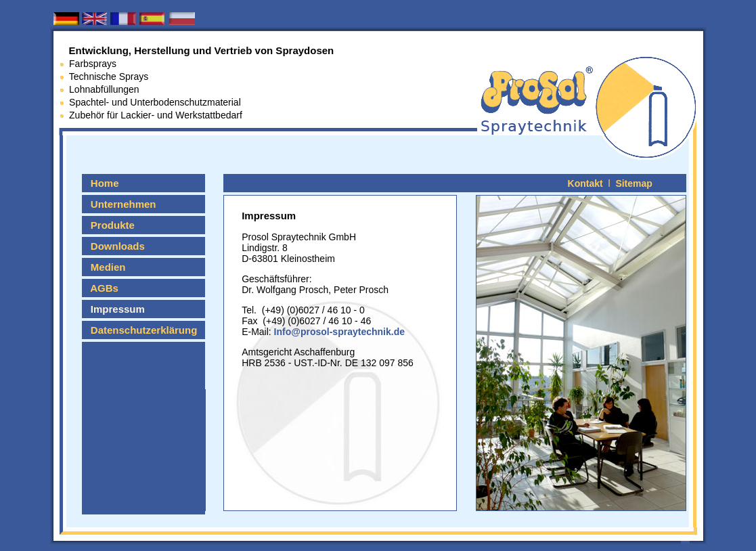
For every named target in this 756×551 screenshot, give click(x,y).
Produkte (109, 225)
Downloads (114, 246)
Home (102, 183)
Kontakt (585, 183)
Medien (105, 267)
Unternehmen (120, 204)
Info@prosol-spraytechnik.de (338, 332)
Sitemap (633, 183)
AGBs (101, 288)
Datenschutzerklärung (141, 330)
